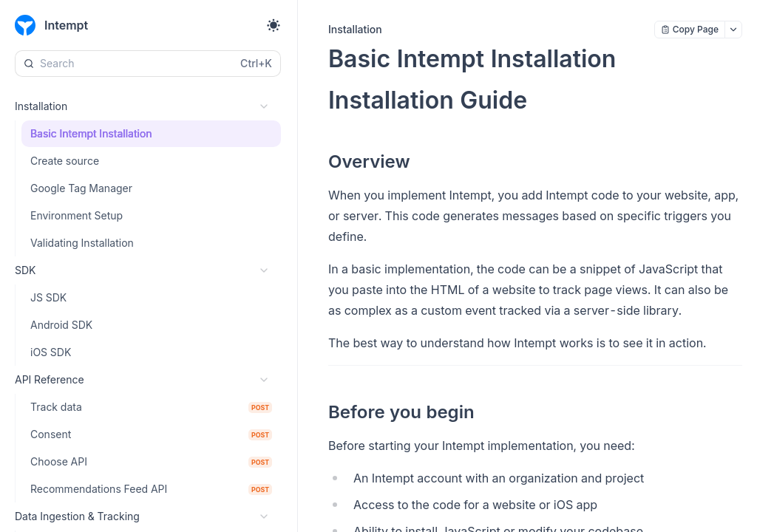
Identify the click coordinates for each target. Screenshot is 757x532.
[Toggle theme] (274, 25)
